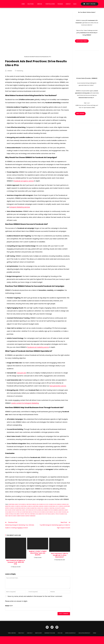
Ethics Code (60, 633)
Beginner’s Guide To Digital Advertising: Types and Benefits (38, 553)
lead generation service (58, 386)
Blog (75, 4)
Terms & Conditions (12, 633)
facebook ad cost (44, 504)
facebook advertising (21, 506)
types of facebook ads (61, 514)
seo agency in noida (61, 512)
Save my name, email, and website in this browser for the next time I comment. (35, 596)
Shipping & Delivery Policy (70, 633)
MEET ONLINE (80, 114)
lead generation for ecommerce (50, 510)
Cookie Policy (30, 633)
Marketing (20, 71)
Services (40, 4)
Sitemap (95, 633)
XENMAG (10, 71)
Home (23, 4)
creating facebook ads (32, 504)
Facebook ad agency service (24, 181)
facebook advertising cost (51, 506)
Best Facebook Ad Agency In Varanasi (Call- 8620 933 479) (16, 562)
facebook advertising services (17, 508)
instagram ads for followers (34, 510)
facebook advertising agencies (35, 506)
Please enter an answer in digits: (16, 601)
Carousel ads (21, 373)
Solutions (31, 4)
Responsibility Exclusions (50, 633)
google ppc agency (60, 508)
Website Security (38, 633)
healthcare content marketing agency (15, 510)
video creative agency (11, 516)
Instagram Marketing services (20, 207)
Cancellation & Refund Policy (84, 633)
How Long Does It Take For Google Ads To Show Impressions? (60, 555)
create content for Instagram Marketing (25, 403)
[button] (31, 4)
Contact (68, 4)
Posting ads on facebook (39, 512)
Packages (60, 4)
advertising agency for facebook (17, 504)
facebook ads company (55, 504)
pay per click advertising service (24, 512)
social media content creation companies (24, 514)
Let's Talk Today (82, 41)
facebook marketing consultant (34, 508)
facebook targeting (49, 508)
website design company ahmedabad (26, 516)
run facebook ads (51, 512)
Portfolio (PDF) (50, 4)
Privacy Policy (21, 633)
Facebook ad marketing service (38, 347)
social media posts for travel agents (45, 514)
